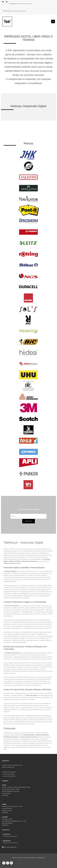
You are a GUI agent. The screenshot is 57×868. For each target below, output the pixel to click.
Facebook (4, 863)
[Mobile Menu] (53, 21)
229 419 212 (15, 3)
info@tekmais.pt (12, 847)
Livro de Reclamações (9, 776)
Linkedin (11, 863)
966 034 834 (8, 11)
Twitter (8, 863)
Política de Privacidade (9, 772)
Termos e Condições (9, 774)
